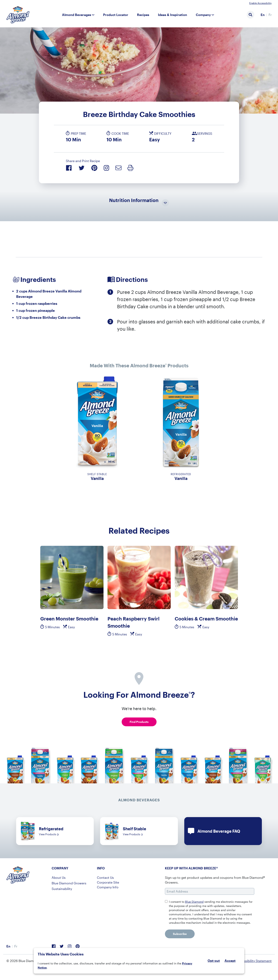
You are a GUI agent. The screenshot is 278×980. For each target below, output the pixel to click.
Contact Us (105, 877)
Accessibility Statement (254, 961)
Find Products (139, 722)
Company (203, 15)
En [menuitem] (263, 15)
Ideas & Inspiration (173, 15)
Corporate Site (108, 882)
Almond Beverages (77, 15)
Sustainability (62, 889)
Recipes (143, 15)
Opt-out (214, 961)
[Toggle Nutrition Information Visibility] (165, 203)
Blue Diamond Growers (69, 883)
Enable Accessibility (260, 3)
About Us (59, 877)
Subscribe (180, 934)
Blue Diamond (194, 902)
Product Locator (116, 15)
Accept (230, 961)
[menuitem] (263, 15)
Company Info (108, 887)
